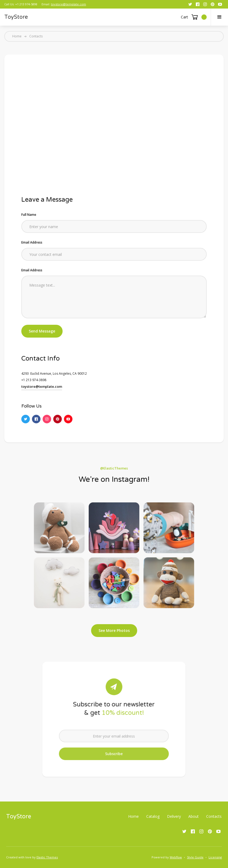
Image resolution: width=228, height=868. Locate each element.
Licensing (215, 857)
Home (17, 36)
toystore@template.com (68, 4)
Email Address (32, 242)
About (194, 816)
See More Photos (114, 630)
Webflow (176, 857)
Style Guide (195, 857)
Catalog (153, 816)
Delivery (174, 816)
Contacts (214, 816)
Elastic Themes (47, 857)
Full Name (29, 215)
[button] (194, 17)
